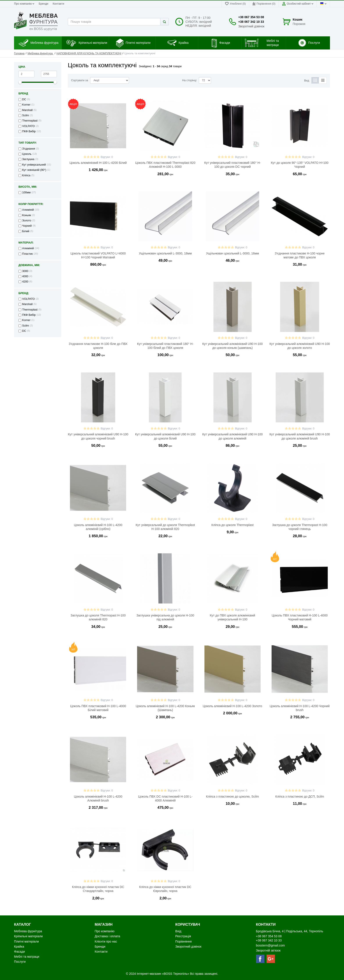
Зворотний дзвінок (251, 26)
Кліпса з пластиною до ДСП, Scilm (300, 796)
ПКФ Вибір (29, 131)
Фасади (19, 952)
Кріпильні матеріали (28, 936)
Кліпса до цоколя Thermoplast (232, 525)
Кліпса (26, 175)
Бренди (43, 4)
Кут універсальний (34, 165)
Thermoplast (30, 121)
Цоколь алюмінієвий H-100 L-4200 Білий (98, 163)
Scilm (26, 115)
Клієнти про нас (106, 941)
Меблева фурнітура (40, 53)
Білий (26, 231)
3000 (25, 271)
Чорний (27, 226)
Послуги (20, 962)
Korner (26, 105)
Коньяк (27, 215)
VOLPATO (28, 126)
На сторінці (189, 80)
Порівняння (184, 941)
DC (24, 99)
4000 (25, 276)
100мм (26, 192)
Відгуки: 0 (107, 157)
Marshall (27, 110)
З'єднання (29, 149)
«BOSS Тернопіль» (176, 974)
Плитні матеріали (26, 941)
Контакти (58, 4)
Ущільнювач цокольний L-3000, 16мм (232, 253)
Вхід (178, 931)
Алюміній (28, 210)
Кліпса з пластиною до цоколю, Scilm (232, 796)
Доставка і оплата (107, 936)
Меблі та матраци (27, 957)
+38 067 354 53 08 (251, 17)
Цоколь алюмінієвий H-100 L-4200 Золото (232, 706)
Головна (19, 53)
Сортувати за (80, 80)
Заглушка (28, 159)
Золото (27, 221)
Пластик (27, 254)
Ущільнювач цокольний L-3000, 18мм (165, 253)
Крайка (19, 946)
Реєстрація (183, 936)
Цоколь (27, 154)
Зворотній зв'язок (268, 950)
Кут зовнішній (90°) (34, 170)
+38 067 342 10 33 (251, 22)
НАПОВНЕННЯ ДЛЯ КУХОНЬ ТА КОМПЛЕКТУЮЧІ (89, 53)
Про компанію (24, 4)
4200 (25, 282)
